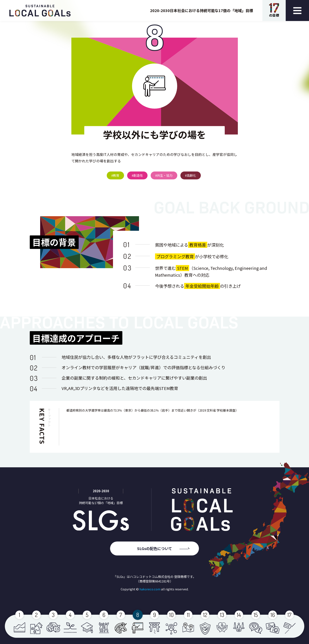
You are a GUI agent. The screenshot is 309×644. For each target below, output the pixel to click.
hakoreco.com (150, 589)
